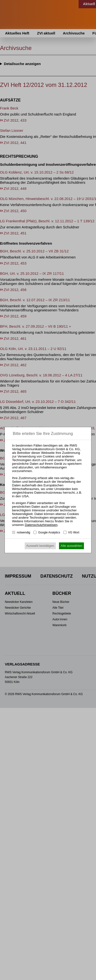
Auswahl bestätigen (40, 546)
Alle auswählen (72, 546)
